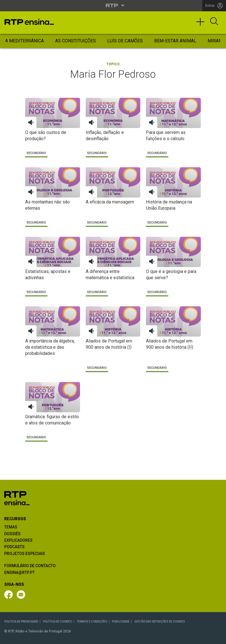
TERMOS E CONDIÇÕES (92, 622)
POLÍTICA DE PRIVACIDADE (21, 622)
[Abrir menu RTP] (113, 5)
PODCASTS (14, 547)
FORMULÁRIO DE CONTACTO (30, 566)
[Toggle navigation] (202, 24)
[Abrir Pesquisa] (214, 22)
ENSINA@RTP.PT (20, 573)
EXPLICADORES (18, 540)
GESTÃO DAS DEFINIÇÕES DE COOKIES (160, 622)
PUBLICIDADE (121, 622)
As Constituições (76, 41)
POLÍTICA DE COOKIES (57, 622)
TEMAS (11, 527)
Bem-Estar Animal (175, 41)
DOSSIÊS (12, 534)
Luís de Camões (125, 41)
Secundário (36, 153)
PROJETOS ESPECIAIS (25, 554)
